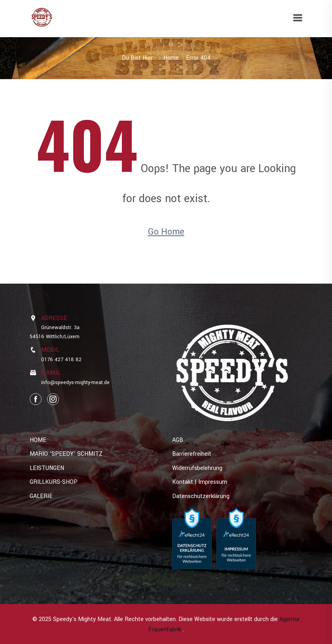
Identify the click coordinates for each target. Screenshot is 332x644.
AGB (178, 440)
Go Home (166, 232)
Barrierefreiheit (192, 454)
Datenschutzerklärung (201, 496)
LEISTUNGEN (47, 468)
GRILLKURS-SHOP (54, 482)
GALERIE (41, 496)
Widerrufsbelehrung (197, 468)
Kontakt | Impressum (200, 482)
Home (171, 58)
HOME (38, 440)
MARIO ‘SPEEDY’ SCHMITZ (66, 454)
